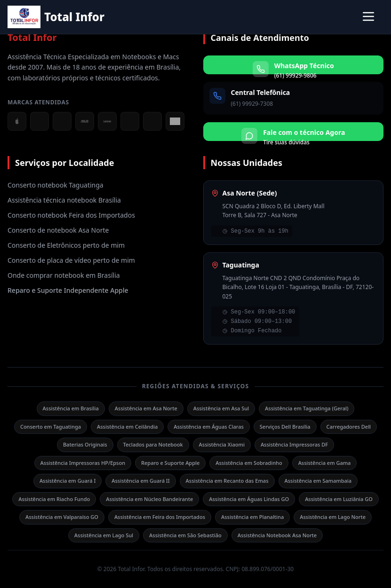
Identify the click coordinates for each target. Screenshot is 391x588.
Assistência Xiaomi (222, 444)
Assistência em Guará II (140, 481)
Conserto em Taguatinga (51, 427)
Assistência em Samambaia (318, 481)
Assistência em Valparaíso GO (62, 517)
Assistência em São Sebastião (185, 535)
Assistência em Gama (325, 463)
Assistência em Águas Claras (209, 427)
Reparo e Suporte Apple (170, 463)
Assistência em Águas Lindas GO (249, 499)
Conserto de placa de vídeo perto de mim (71, 260)
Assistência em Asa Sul (221, 408)
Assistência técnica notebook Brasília (64, 200)
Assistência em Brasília (71, 408)
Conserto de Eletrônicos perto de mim (66, 245)
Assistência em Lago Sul (104, 535)
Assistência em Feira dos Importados (160, 517)
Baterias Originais (85, 444)
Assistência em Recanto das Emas (227, 481)
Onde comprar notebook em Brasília (64, 275)
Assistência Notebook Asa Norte (277, 535)
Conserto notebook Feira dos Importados (71, 215)
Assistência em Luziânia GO (339, 499)
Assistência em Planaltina (252, 517)
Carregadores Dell (349, 427)
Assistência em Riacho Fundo (54, 499)
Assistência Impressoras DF (294, 444)
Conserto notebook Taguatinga (56, 185)
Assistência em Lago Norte (333, 517)
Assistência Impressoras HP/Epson (83, 463)
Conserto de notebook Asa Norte (58, 230)
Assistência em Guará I (68, 481)
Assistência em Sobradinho (249, 463)
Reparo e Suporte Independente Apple (68, 290)
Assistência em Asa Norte (146, 408)
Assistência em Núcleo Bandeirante (149, 499)
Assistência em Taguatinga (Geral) (307, 408)
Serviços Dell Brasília (285, 427)
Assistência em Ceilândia (127, 427)
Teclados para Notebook (153, 444)
